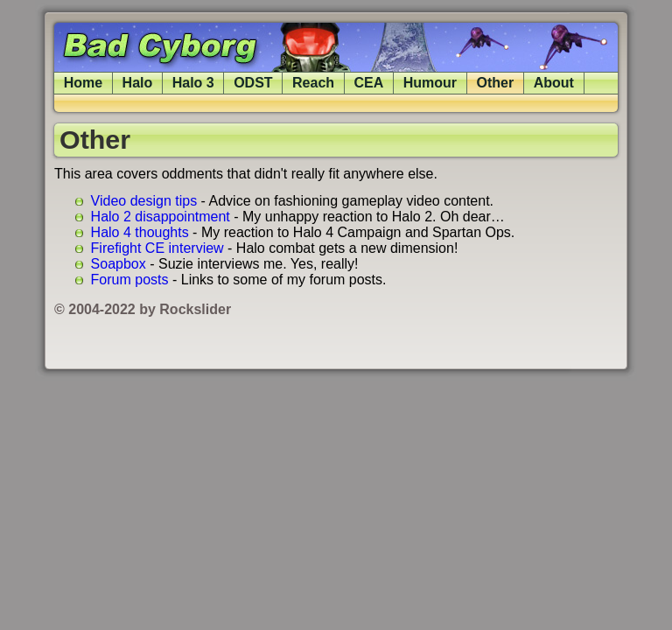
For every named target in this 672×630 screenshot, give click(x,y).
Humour (430, 83)
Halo (138, 83)
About (554, 83)
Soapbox (119, 264)
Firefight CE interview (157, 248)
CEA (369, 83)
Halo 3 (193, 83)
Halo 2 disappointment (161, 217)
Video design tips (144, 201)
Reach (313, 83)
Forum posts (130, 280)
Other (496, 83)
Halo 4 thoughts (140, 232)
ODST (253, 83)
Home (83, 83)
